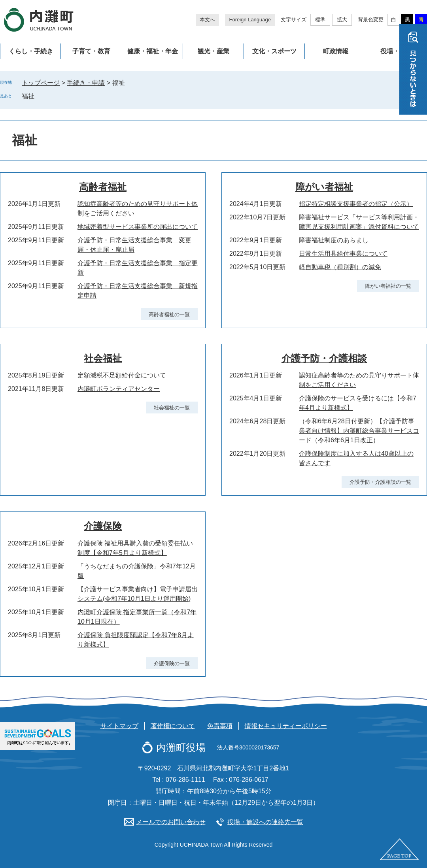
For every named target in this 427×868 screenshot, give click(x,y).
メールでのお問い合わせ (171, 822)
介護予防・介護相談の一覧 (380, 482)
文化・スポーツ (274, 51)
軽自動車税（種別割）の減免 (340, 267)
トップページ (41, 83)
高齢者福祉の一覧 (169, 314)
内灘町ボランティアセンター (119, 389)
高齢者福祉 (103, 187)
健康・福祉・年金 (153, 51)
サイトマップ (119, 726)
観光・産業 (213, 51)
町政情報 (336, 51)
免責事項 (220, 726)
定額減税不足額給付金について (122, 375)
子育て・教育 (91, 51)
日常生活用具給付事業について (343, 254)
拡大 (342, 20)
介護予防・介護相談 (324, 358)
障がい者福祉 (324, 187)
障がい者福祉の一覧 (388, 286)
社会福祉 (103, 358)
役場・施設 (396, 51)
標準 (320, 20)
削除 (40, 96)
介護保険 (103, 526)
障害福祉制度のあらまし (334, 240)
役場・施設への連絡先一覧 (265, 822)
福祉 (28, 96)
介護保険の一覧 (172, 663)
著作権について (173, 726)
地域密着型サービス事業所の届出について (138, 227)
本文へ (207, 20)
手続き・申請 (86, 83)
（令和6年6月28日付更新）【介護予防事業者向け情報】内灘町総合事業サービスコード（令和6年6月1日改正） (359, 431)
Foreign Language (250, 20)
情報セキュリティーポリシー (286, 726)
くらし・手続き (31, 51)
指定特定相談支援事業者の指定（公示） (356, 204)
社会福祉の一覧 (172, 408)
